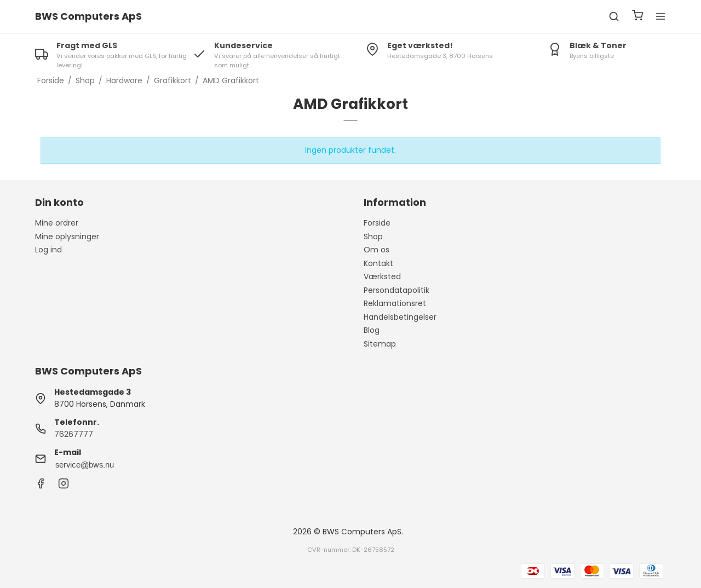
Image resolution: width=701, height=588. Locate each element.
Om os (377, 250)
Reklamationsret (395, 303)
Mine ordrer (57, 223)
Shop (373, 237)
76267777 (74, 434)
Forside (377, 223)
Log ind (48, 250)
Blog (372, 330)
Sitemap (380, 344)
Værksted (382, 276)
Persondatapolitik (397, 290)
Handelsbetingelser (400, 317)
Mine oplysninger (67, 237)
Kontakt (378, 263)
